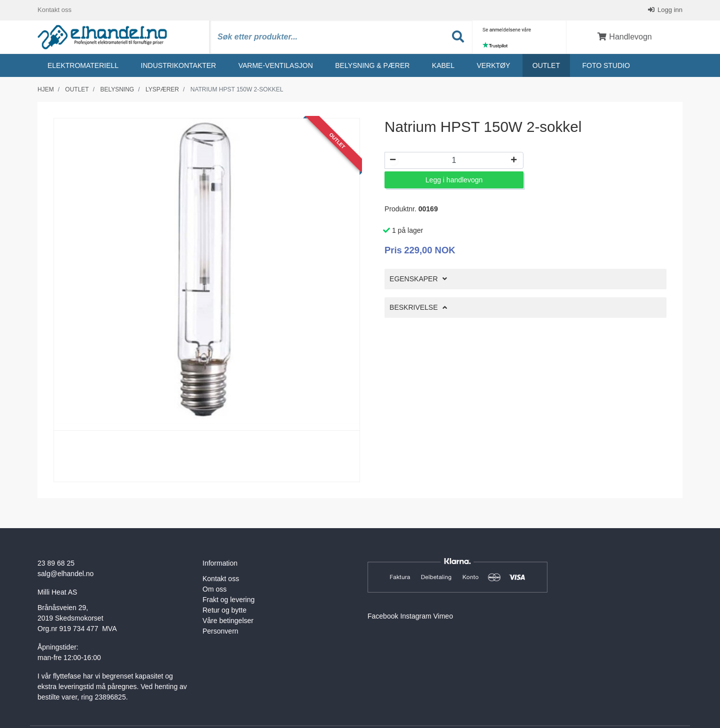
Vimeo (443, 616)
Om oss (214, 589)
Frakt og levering (228, 600)
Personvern (220, 631)
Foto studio (606, 65)
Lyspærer (162, 89)
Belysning (117, 89)
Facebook (383, 616)
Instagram (415, 616)
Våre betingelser (228, 621)
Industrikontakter (179, 65)
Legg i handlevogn (454, 180)
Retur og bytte (224, 610)
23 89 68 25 (56, 563)
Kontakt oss (54, 10)
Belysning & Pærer (372, 65)
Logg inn (669, 10)
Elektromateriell (83, 65)
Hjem (46, 89)
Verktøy (493, 65)
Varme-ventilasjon (276, 65)
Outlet (546, 65)
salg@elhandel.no (65, 574)
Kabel (443, 65)
